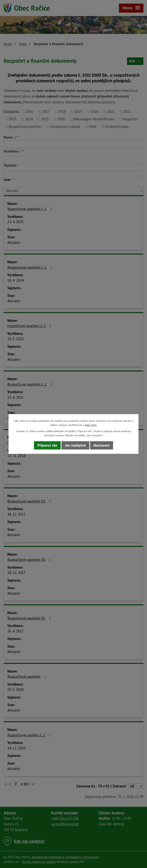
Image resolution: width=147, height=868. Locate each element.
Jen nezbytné (75, 445)
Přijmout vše (47, 445)
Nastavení (102, 445)
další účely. (91, 425)
